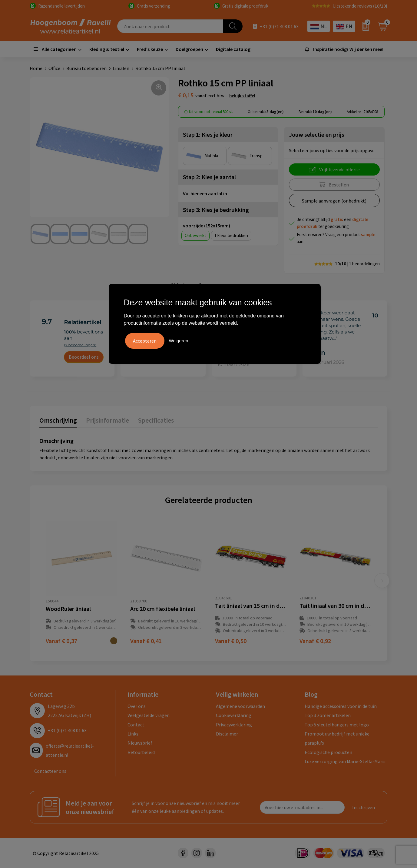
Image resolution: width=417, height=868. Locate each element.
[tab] (58, 422)
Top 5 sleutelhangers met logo (337, 725)
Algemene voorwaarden (240, 706)
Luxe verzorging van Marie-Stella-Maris (345, 761)
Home (36, 68)
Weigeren (178, 341)
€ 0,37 (61, 641)
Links (133, 734)
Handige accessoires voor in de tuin (341, 706)
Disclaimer (227, 734)
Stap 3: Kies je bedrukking (216, 210)
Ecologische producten (328, 752)
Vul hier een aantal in (205, 193)
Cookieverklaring (234, 715)
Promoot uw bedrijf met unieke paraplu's (337, 738)
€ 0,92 (315, 641)
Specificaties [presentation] (156, 420)
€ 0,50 (231, 641)
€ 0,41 (146, 641)
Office (54, 68)
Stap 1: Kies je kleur (208, 134)
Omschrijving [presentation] (58, 420)
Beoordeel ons (84, 357)
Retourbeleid (141, 752)
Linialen (121, 68)
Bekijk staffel (242, 96)
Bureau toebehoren (86, 68)
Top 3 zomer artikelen (328, 715)
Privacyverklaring (234, 725)
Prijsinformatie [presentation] (108, 420)
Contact (136, 725)
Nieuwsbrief (140, 743)
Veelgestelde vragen (149, 715)
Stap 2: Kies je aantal (209, 177)
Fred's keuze (150, 49)
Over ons (137, 706)
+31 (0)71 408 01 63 (279, 26)
